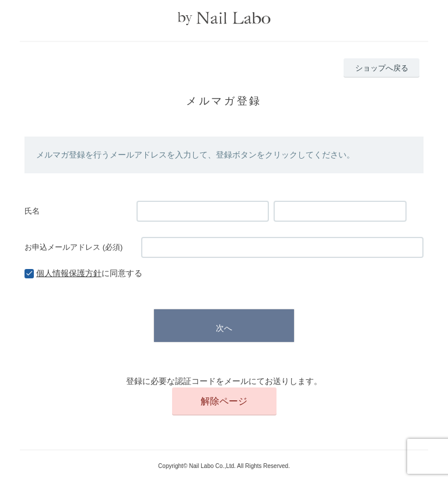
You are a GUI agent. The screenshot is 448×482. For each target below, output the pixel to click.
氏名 (32, 211)
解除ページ (224, 401)
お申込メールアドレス (73, 247)
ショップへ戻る (382, 68)
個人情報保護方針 (69, 273)
